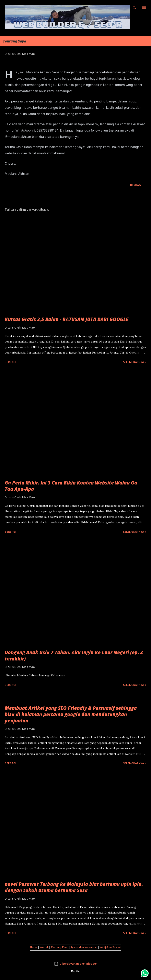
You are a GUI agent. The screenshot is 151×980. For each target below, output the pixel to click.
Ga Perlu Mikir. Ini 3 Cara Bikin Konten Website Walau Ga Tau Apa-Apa (71, 486)
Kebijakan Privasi (110, 947)
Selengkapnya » (135, 362)
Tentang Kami (59, 947)
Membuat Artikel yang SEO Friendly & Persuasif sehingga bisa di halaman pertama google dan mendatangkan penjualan (71, 714)
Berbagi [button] (136, 185)
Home (34, 947)
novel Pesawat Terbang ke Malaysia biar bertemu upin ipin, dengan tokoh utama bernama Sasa (74, 887)
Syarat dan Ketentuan (84, 947)
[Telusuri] (134, 7)
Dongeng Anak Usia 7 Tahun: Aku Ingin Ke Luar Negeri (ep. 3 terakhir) (74, 655)
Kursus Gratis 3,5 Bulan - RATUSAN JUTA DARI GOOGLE (67, 319)
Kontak (44, 947)
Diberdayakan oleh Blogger (75, 964)
